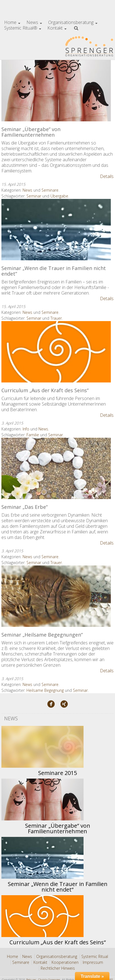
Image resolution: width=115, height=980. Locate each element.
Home (12, 22)
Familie (33, 435)
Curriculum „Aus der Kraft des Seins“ (45, 390)
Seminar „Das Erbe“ (25, 507)
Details (107, 176)
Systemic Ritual (95, 956)
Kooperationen (65, 962)
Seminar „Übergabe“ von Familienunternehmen (31, 132)
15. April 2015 (13, 184)
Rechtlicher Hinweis (58, 968)
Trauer (56, 318)
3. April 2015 (12, 423)
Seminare (50, 190)
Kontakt (57, 28)
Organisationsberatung (73, 22)
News (34, 22)
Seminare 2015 (58, 773)
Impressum (93, 962)
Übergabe (59, 196)
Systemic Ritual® (23, 28)
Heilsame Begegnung (45, 690)
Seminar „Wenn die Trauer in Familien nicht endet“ (54, 271)
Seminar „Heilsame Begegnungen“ (42, 635)
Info (26, 429)
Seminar (34, 196)
